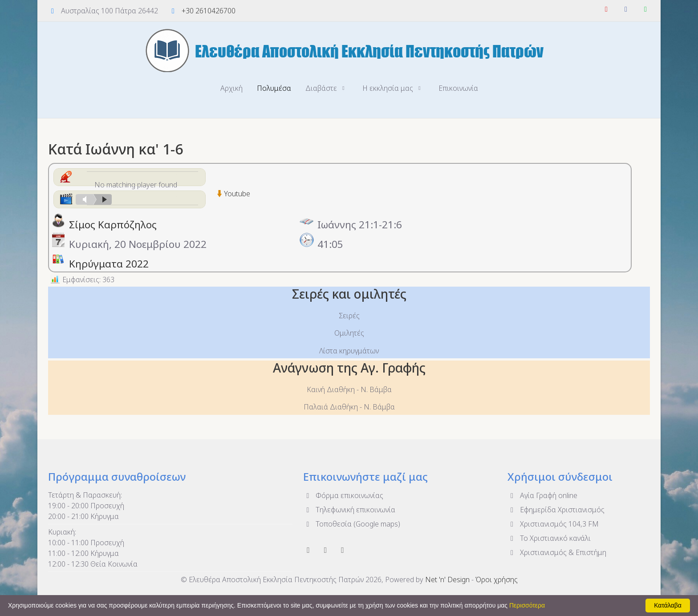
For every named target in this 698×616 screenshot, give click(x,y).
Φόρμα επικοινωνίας (343, 495)
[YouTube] (606, 9)
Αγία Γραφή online (542, 495)
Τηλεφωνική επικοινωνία (349, 509)
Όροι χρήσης (497, 580)
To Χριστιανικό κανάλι (549, 538)
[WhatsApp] (645, 9)
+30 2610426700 (209, 11)
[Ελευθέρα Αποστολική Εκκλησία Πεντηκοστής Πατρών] (349, 50)
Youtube (237, 194)
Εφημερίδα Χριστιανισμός (556, 509)
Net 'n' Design (447, 580)
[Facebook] (626, 9)
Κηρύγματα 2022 (109, 264)
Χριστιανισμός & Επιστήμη (557, 552)
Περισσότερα (527, 605)
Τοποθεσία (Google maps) (352, 523)
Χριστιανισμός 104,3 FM (553, 523)
